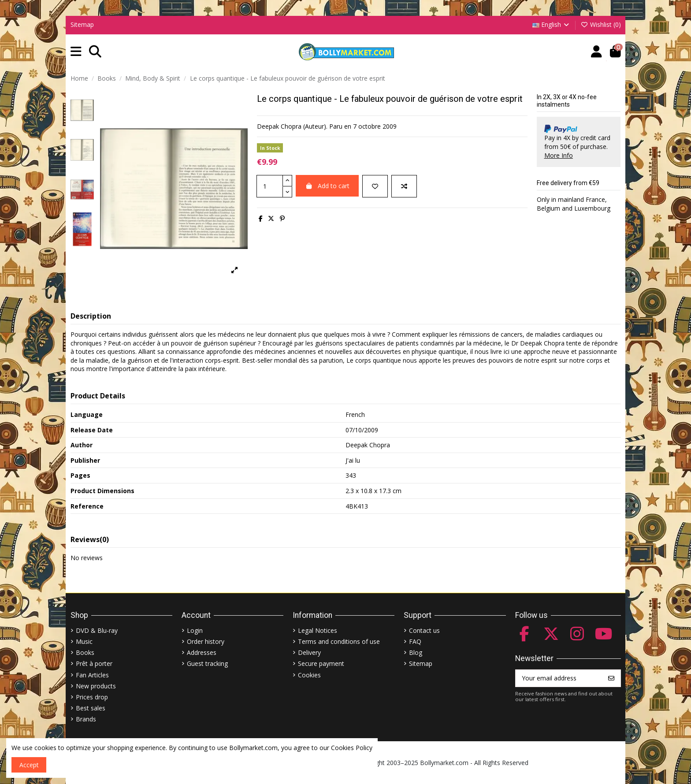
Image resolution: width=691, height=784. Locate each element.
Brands (86, 719)
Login (195, 630)
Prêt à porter (94, 663)
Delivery (309, 652)
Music (84, 641)
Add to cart (327, 186)
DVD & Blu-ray (97, 630)
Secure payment (321, 663)
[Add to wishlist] (375, 186)
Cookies (309, 675)
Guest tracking (207, 663)
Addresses (202, 652)
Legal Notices (318, 630)
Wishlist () (601, 24)
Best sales (91, 708)
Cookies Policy (352, 748)
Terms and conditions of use (339, 641)
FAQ (415, 641)
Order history (206, 641)
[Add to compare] (404, 186)
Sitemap (82, 24)
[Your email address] (559, 678)
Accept (29, 765)
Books (85, 652)
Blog (416, 652)
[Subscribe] (611, 678)
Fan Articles (92, 675)
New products (96, 686)
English (552, 24)
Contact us (424, 630)
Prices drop (92, 697)
